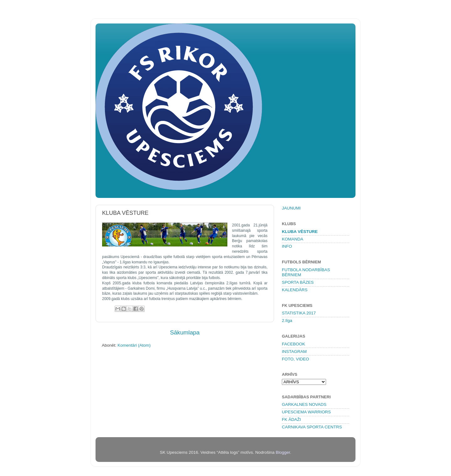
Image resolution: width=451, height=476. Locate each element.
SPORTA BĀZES (298, 282)
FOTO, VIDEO (295, 359)
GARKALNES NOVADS (304, 404)
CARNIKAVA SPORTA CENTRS (312, 427)
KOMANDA (293, 239)
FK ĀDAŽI (291, 419)
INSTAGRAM (294, 352)
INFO (287, 246)
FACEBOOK (293, 344)
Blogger (283, 452)
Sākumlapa (185, 332)
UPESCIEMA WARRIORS (306, 412)
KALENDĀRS (295, 290)
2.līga (287, 321)
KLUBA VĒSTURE (300, 232)
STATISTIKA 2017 (299, 313)
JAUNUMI (291, 208)
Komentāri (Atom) (134, 345)
